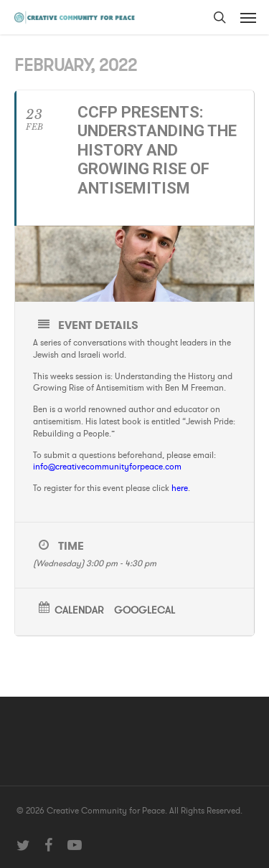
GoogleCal (145, 611)
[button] (248, 17)
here (180, 488)
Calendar (79, 611)
